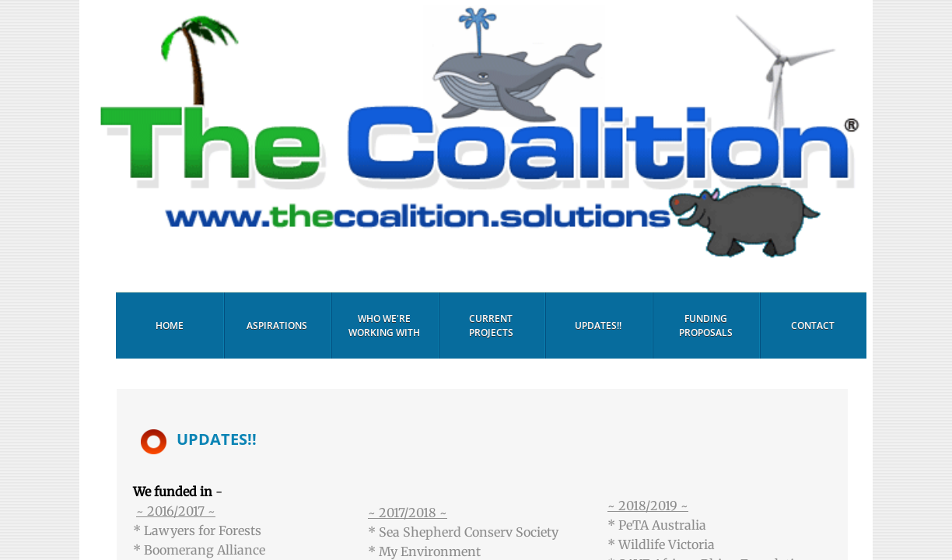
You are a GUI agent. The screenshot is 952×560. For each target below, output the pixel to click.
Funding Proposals (706, 325)
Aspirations (277, 325)
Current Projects (491, 325)
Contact (813, 325)
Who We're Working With (384, 325)
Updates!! (598, 325)
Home (170, 325)
